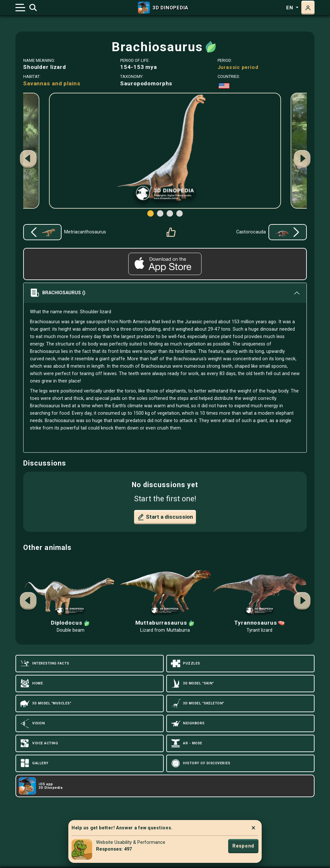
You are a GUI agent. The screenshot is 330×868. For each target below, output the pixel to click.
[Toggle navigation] (20, 8)
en (290, 8)
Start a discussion (165, 517)
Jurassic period (238, 67)
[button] (302, 160)
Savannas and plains (52, 83)
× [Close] (253, 828)
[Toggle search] (33, 8)
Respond (243, 846)
